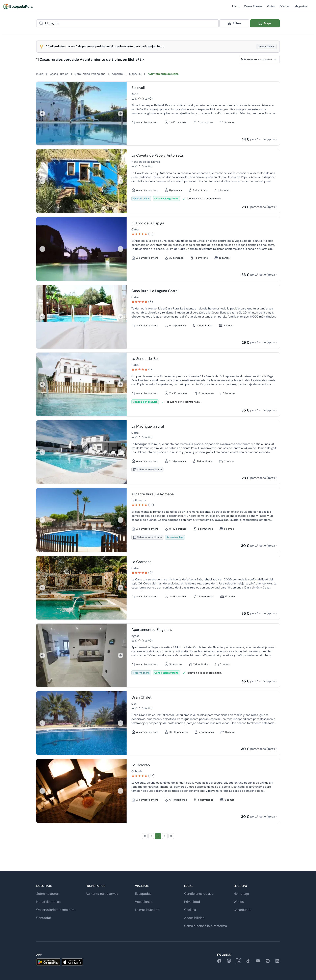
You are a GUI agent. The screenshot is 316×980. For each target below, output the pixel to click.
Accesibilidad (194, 918)
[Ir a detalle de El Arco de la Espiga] (81, 249)
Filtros (234, 23)
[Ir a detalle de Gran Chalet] (81, 723)
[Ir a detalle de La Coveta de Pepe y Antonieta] (81, 181)
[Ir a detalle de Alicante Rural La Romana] (81, 520)
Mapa (265, 23)
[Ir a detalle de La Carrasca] (81, 588)
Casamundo (242, 910)
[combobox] (127, 23)
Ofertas (285, 9)
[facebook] (219, 962)
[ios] (72, 962)
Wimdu (239, 902)
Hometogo (241, 894)
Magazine (301, 9)
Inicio (236, 9)
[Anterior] (42, 114)
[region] (81, 114)
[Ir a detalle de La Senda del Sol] (81, 384)
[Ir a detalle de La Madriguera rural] (81, 452)
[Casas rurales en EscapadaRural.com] (18, 6)
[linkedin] (277, 962)
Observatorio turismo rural (56, 910)
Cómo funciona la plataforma (206, 926)
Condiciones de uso (199, 894)
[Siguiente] (121, 114)
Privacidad (192, 902)
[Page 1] (158, 836)
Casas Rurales (253, 9)
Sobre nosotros (47, 894)
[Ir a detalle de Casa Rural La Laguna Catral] (81, 317)
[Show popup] (217, 23)
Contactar (44, 918)
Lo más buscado (147, 910)
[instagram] (229, 962)
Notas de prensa (48, 902)
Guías (271, 9)
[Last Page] (171, 836)
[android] (48, 962)
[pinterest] (268, 962)
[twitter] (239, 962)
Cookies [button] (190, 910)
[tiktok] (248, 962)
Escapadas (143, 894)
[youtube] (258, 962)
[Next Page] (165, 836)
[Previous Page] (151, 836)
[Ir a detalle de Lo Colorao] (81, 791)
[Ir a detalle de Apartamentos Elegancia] (81, 655)
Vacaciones (144, 902)
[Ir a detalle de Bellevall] (81, 114)
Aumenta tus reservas (102, 894)
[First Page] (145, 836)
